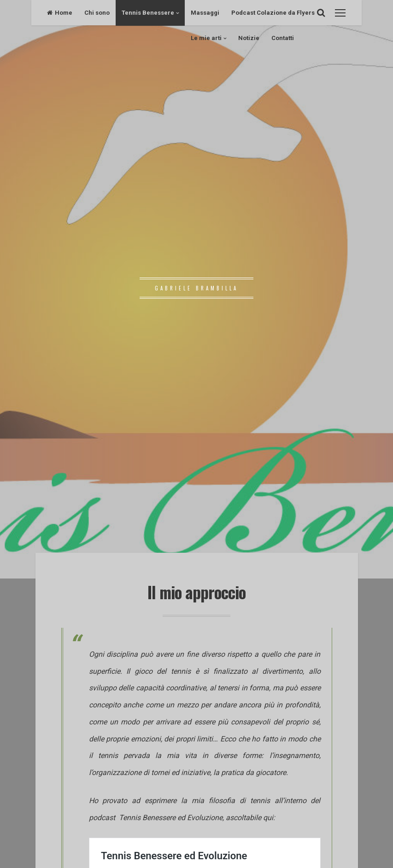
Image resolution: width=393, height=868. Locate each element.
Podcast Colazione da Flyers (273, 13)
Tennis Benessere (148, 13)
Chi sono (97, 13)
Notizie (249, 38)
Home (60, 13)
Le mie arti (206, 38)
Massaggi (205, 13)
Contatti (283, 38)
